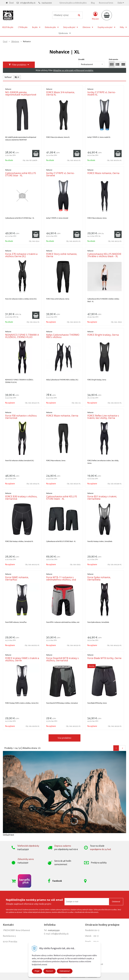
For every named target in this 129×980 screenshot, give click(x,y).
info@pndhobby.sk (28, 3)
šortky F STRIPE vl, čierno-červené (60, 174)
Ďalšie (121, 3)
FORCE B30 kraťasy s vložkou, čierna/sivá (21, 498)
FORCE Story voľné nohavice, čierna (62, 255)
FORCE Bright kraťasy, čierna (103, 335)
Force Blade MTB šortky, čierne (104, 658)
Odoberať (116, 902)
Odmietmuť (65, 971)
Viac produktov (64, 738)
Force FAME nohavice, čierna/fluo (17, 578)
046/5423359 (47, 3)
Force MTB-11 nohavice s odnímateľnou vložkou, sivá (61, 578)
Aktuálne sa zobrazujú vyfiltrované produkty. (73, 70)
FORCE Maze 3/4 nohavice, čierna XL (61, 93)
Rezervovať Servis (106, 3)
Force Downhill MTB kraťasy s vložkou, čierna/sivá (62, 659)
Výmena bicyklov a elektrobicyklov (73, 3)
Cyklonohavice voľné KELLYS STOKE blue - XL (21, 174)
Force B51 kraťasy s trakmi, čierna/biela (102, 498)
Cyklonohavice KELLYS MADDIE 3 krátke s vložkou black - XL (104, 255)
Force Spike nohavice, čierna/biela (99, 578)
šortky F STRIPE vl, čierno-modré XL (102, 93)
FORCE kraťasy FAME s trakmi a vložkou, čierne (22, 659)
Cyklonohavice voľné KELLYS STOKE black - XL (62, 498)
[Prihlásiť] (95, 16)
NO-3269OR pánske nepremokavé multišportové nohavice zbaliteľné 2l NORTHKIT (21, 96)
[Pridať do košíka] (36, 154)
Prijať (37, 971)
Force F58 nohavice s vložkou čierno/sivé (21, 417)
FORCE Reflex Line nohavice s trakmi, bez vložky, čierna (103, 417)
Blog (93, 3)
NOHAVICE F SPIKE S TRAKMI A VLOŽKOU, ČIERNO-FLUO (22, 336)
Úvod (11, 3)
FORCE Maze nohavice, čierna (103, 173)
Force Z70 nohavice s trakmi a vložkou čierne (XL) (21, 255)
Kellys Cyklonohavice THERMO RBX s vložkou (63, 336)
